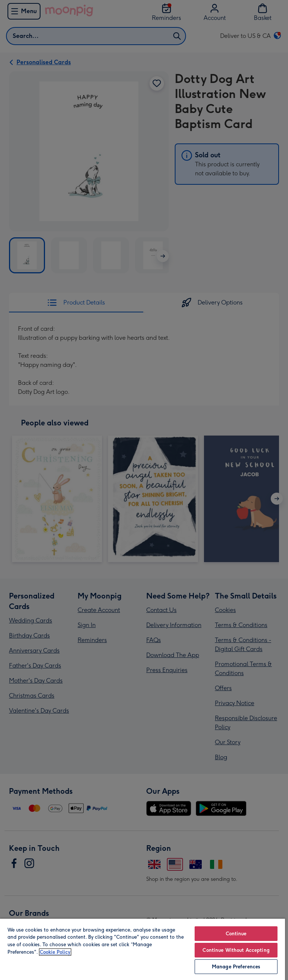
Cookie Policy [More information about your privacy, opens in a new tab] (55, 952)
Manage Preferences (236, 967)
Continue (236, 934)
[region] (142, 949)
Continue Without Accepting (236, 950)
